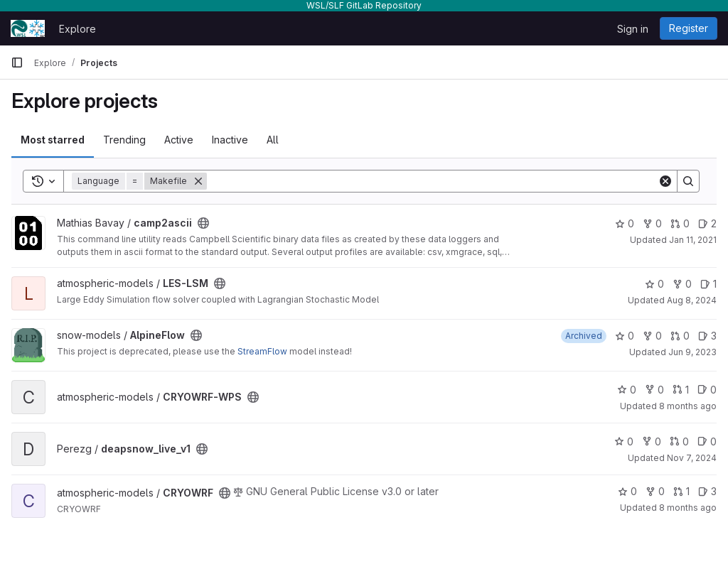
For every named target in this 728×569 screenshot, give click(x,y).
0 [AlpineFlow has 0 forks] (652, 336)
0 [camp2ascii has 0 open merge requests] (680, 223)
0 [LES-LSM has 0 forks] (682, 284)
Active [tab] (179, 140)
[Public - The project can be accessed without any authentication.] (203, 223)
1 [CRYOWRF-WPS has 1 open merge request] (681, 390)
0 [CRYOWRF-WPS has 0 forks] (654, 390)
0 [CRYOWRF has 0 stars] (627, 491)
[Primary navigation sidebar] (17, 63)
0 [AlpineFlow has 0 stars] (625, 336)
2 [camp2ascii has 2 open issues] (707, 223)
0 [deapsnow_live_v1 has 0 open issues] (707, 441)
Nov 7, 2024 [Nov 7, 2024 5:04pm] (692, 458)
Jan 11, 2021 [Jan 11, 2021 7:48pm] (693, 240)
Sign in (633, 29)
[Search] (432, 181)
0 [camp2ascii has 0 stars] (625, 223)
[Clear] (665, 181)
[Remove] (198, 181)
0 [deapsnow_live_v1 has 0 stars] (624, 441)
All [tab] (273, 140)
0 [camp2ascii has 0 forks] (652, 223)
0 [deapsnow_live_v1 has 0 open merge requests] (679, 441)
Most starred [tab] (53, 140)
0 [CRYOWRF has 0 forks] (655, 491)
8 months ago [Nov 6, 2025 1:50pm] (688, 508)
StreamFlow (262, 351)
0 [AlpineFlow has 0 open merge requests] (680, 336)
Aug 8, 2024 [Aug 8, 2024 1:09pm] (692, 300)
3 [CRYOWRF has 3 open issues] (707, 491)
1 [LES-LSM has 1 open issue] (708, 284)
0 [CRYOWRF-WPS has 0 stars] (627, 390)
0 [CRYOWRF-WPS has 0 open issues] (707, 390)
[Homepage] (28, 28)
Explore (77, 29)
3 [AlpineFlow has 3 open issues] (707, 336)
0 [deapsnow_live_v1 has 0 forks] (652, 441)
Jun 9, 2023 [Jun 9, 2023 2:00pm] (692, 352)
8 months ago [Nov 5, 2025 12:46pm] (688, 406)
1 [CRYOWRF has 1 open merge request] (681, 491)
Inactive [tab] (230, 140)
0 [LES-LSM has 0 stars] (654, 284)
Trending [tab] (124, 140)
